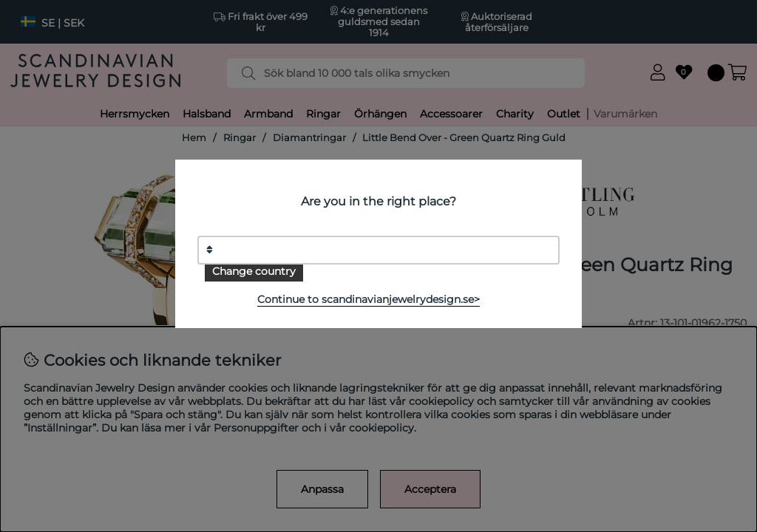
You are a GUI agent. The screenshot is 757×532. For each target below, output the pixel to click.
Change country (254, 271)
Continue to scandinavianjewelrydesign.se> (369, 299)
